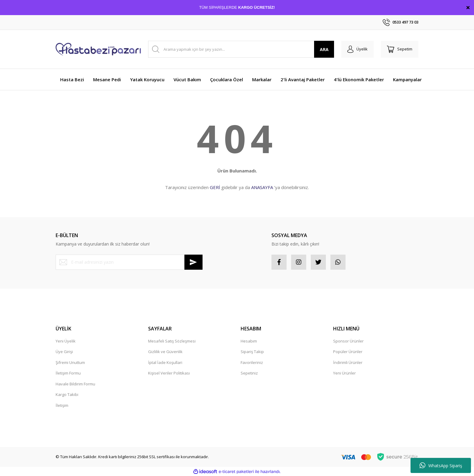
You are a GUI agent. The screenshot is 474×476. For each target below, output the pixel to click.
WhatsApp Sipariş (441, 465)
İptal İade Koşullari (165, 362)
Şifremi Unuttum (70, 362)
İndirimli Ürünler (348, 362)
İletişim (62, 405)
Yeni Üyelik (66, 341)
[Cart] (400, 49)
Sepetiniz (249, 373)
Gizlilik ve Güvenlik (165, 352)
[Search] (241, 49)
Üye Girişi (64, 352)
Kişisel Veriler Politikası (169, 373)
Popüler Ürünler (348, 352)
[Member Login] (357, 49)
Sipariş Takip (252, 352)
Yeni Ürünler (344, 373)
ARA (324, 49)
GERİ (215, 187)
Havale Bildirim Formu (75, 384)
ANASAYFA (262, 187)
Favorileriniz (252, 362)
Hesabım (249, 341)
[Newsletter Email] (129, 262)
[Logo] (98, 49)
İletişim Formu (68, 373)
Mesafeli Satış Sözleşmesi (172, 341)
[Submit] (193, 262)
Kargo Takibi (67, 394)
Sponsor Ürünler (348, 341)
